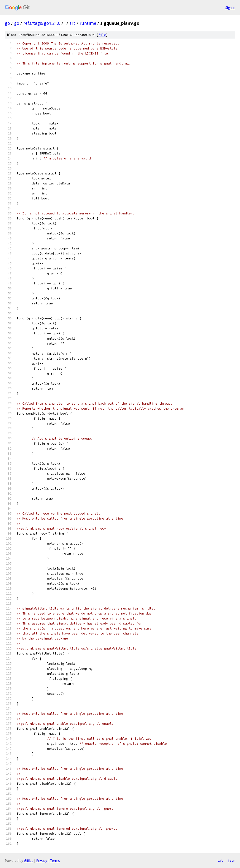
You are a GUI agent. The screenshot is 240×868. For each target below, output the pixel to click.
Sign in (230, 7)
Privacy (42, 861)
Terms (55, 861)
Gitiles (29, 861)
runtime (88, 23)
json (231, 860)
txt (220, 860)
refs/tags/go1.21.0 (42, 23)
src (72, 23)
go (7, 23)
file (102, 35)
